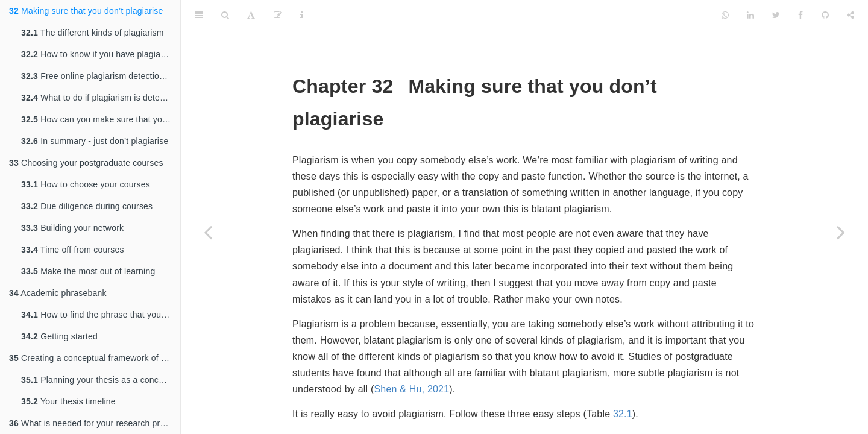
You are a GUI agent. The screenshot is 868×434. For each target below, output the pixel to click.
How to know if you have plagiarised (100, 54)
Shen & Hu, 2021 (411, 389)
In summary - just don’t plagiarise (95, 141)
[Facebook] (800, 15)
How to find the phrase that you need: (101, 315)
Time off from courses (73, 250)
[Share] (851, 15)
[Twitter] (776, 15)
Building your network (72, 228)
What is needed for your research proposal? (95, 423)
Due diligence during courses (87, 206)
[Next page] (841, 232)
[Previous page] (208, 232)
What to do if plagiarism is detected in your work (101, 98)
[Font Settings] (251, 15)
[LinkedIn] (750, 15)
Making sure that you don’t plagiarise (86, 11)
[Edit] (278, 15)
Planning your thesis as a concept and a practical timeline (101, 380)
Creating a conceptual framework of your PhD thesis (95, 358)
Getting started (59, 336)
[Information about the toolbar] (302, 15)
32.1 (623, 414)
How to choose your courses (86, 184)
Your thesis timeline (68, 401)
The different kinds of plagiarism (93, 33)
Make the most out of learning (88, 271)
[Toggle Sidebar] (199, 15)
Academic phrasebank (58, 293)
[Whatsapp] (725, 15)
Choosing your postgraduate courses (86, 163)
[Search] (225, 15)
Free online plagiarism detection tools (101, 76)
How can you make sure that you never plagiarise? (101, 119)
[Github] (825, 15)
